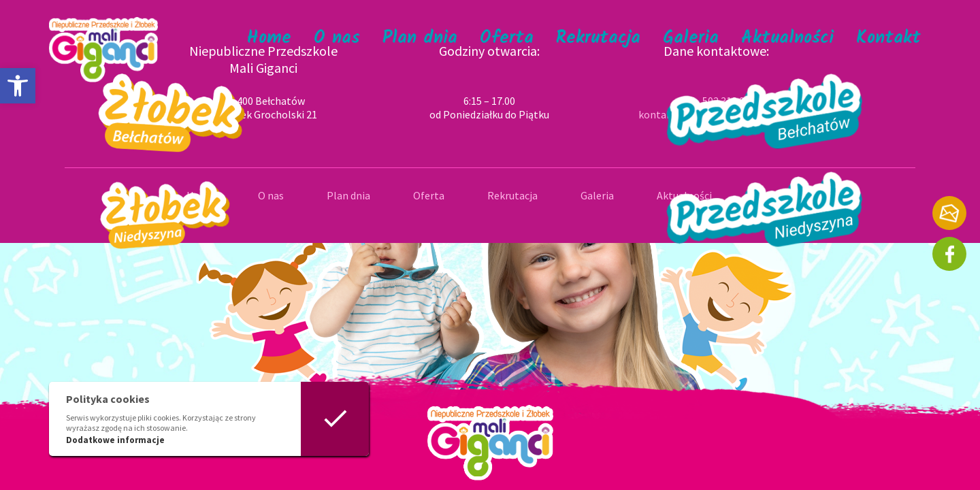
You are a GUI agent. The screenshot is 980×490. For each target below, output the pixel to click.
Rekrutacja (598, 38)
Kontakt (888, 38)
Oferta (507, 38)
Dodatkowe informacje (115, 440)
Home (269, 38)
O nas (337, 38)
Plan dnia (420, 38)
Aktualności (787, 38)
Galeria (691, 38)
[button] (18, 86)
